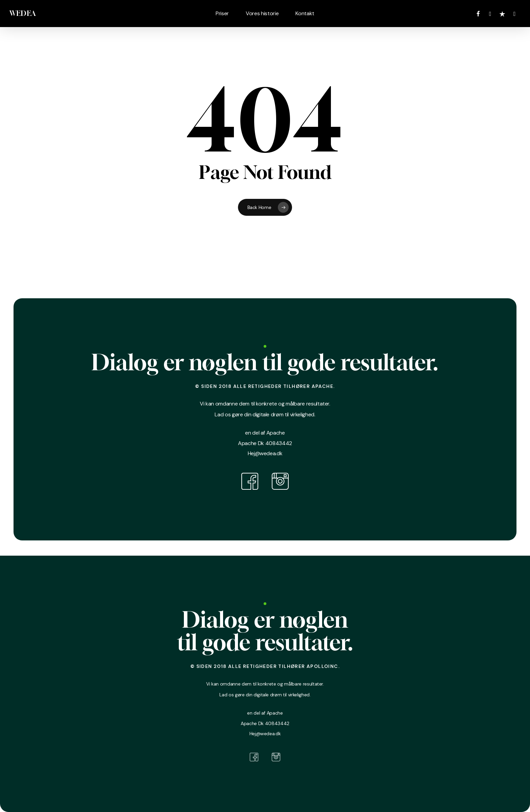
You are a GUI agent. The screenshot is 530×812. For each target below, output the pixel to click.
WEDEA (23, 14)
